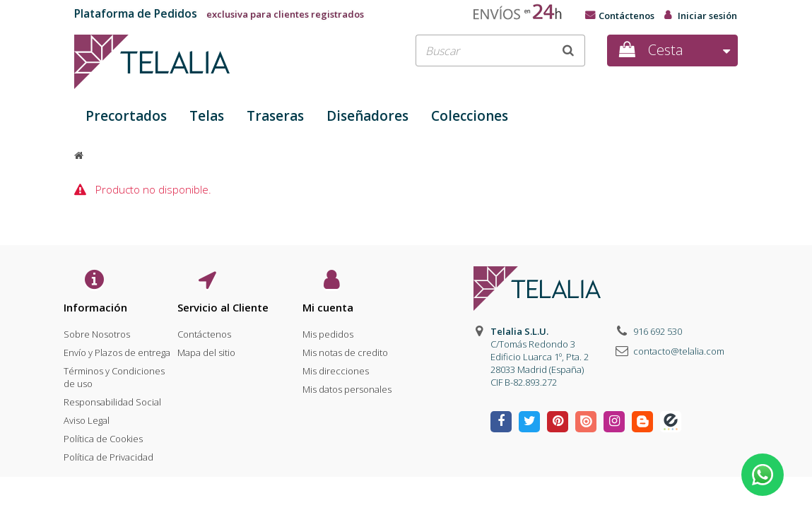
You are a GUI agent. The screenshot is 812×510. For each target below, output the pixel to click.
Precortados (126, 116)
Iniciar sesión (707, 16)
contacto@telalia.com (679, 351)
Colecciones (470, 116)
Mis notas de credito (345, 348)
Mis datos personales (347, 385)
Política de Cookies (103, 434)
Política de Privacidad (108, 453)
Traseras (275, 116)
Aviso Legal (87, 416)
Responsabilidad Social (112, 398)
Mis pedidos (328, 330)
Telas (207, 116)
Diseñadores (367, 116)
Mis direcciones (336, 367)
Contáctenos (626, 16)
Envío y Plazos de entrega (117, 348)
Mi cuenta (328, 307)
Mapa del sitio (206, 348)
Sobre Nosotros (97, 330)
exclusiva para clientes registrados (219, 14)
